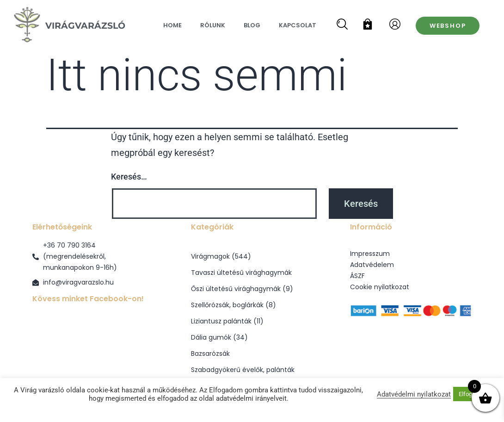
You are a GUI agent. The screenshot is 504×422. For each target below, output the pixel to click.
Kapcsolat (298, 25)
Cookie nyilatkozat (380, 287)
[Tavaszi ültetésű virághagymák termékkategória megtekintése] (252, 273)
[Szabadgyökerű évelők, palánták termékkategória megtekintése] (252, 370)
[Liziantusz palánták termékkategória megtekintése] (252, 321)
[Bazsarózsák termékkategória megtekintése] (252, 354)
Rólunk (213, 25)
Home (172, 25)
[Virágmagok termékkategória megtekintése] (252, 257)
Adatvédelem (372, 265)
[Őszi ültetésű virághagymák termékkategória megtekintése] (252, 289)
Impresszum (370, 254)
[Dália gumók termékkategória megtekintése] (252, 338)
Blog (252, 25)
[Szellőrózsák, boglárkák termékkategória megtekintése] (252, 305)
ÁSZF (357, 276)
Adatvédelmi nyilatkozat (414, 394)
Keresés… (129, 177)
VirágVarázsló (85, 25)
